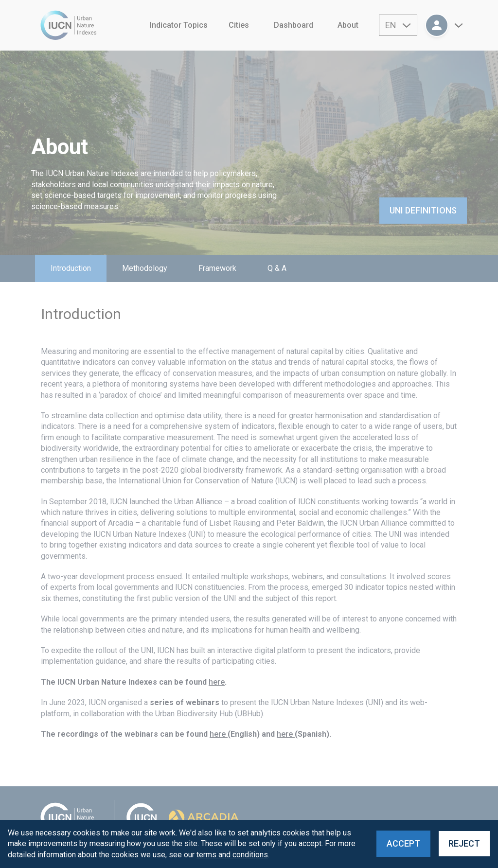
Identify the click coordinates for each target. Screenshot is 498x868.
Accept (403, 843)
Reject (464, 843)
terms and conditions (232, 855)
